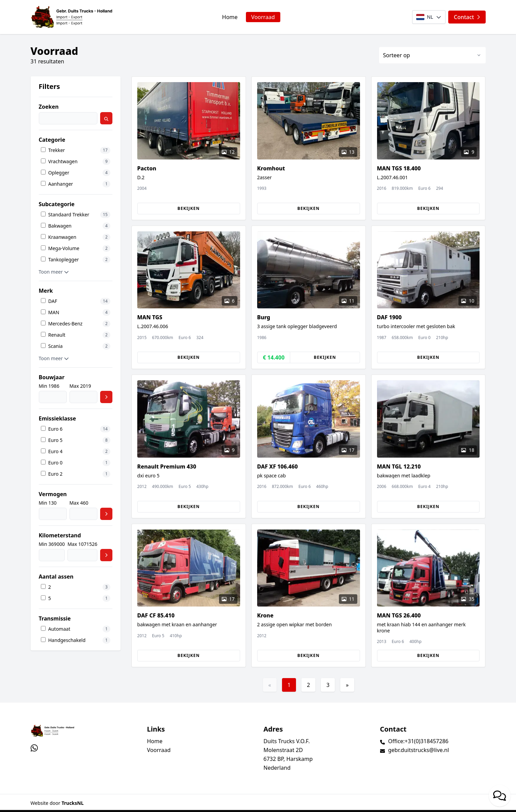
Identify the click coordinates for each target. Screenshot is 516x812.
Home (230, 17)
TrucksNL (73, 803)
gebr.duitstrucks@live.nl (419, 750)
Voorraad (263, 17)
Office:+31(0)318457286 (418, 741)
